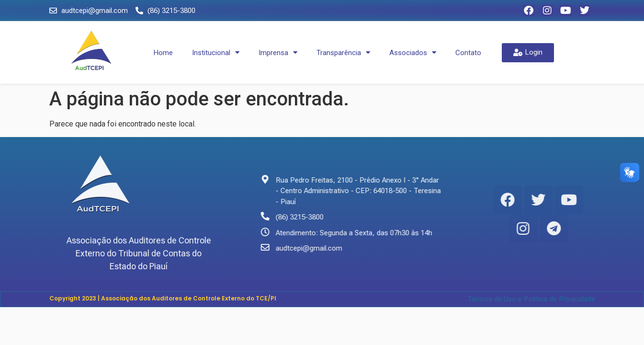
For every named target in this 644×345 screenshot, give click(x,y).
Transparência (343, 52)
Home (163, 53)
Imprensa (278, 52)
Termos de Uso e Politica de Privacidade (531, 299)
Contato (468, 53)
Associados (413, 52)
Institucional (216, 52)
